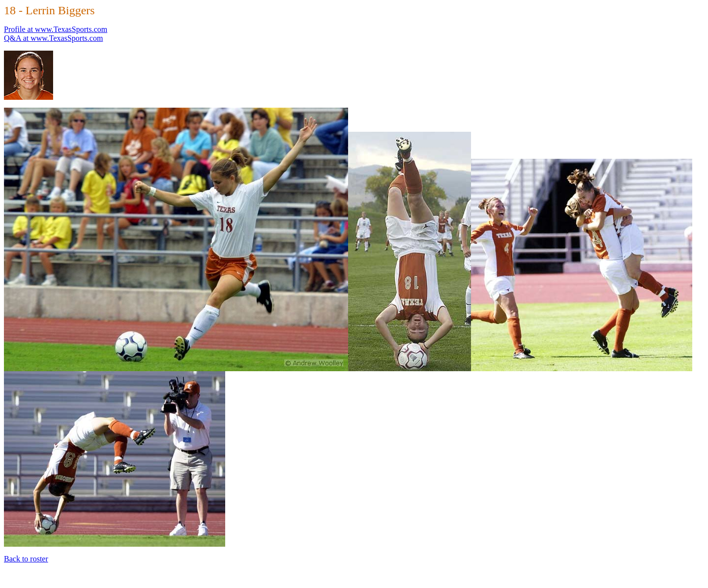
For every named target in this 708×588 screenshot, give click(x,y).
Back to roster (26, 559)
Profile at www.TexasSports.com (56, 29)
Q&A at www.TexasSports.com (53, 38)
